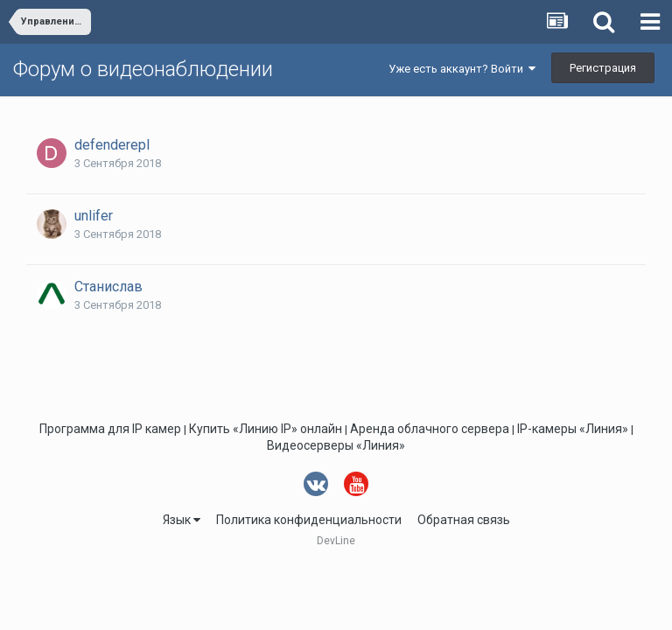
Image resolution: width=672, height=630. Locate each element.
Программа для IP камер (110, 429)
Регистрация (603, 68)
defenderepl (112, 145)
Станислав (108, 287)
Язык (182, 520)
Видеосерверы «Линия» (336, 445)
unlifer (94, 216)
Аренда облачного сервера (430, 429)
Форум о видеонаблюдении (143, 69)
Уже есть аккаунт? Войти (462, 69)
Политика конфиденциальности (309, 520)
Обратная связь (464, 520)
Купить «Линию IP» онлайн (266, 429)
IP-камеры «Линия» (573, 429)
